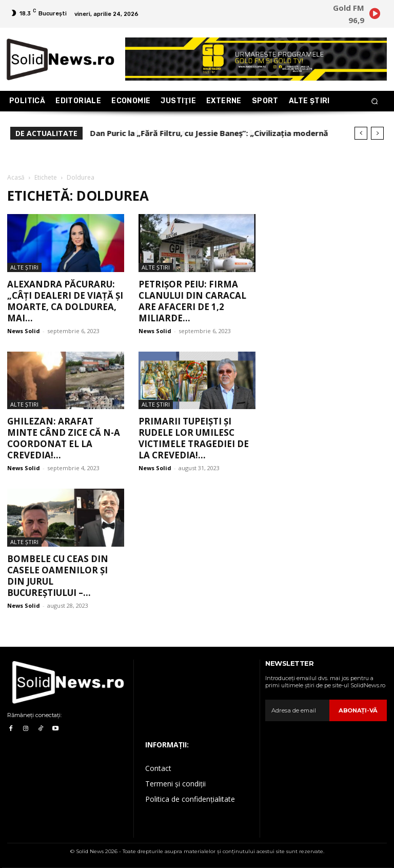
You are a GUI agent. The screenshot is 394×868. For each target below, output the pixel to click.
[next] (377, 133)
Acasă (16, 177)
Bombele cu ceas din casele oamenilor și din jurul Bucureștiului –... (58, 576)
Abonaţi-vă (359, 710)
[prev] (361, 133)
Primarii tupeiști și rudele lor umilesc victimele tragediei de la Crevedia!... (194, 438)
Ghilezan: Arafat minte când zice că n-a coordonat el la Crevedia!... (64, 438)
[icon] (375, 15)
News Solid (24, 331)
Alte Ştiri (24, 267)
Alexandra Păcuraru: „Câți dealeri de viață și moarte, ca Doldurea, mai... (65, 301)
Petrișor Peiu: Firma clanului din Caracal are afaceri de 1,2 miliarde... (192, 301)
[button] (375, 101)
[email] (298, 710)
